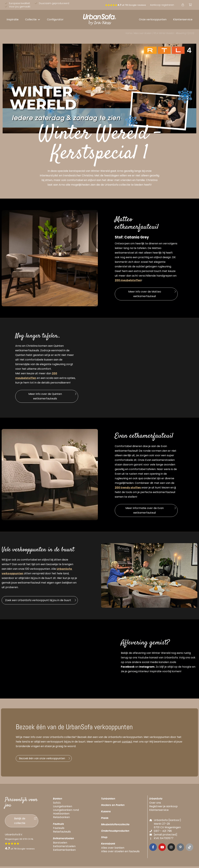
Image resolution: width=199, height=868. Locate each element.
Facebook (128, 667)
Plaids (105, 819)
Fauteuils (58, 826)
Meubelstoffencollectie (115, 826)
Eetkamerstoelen (63, 840)
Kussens (106, 813)
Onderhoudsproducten (115, 832)
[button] (33, 20)
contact (127, 742)
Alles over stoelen (143, 33)
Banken (58, 800)
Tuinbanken (108, 800)
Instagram (147, 667)
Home (129, 33)
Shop (104, 839)
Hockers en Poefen (113, 807)
